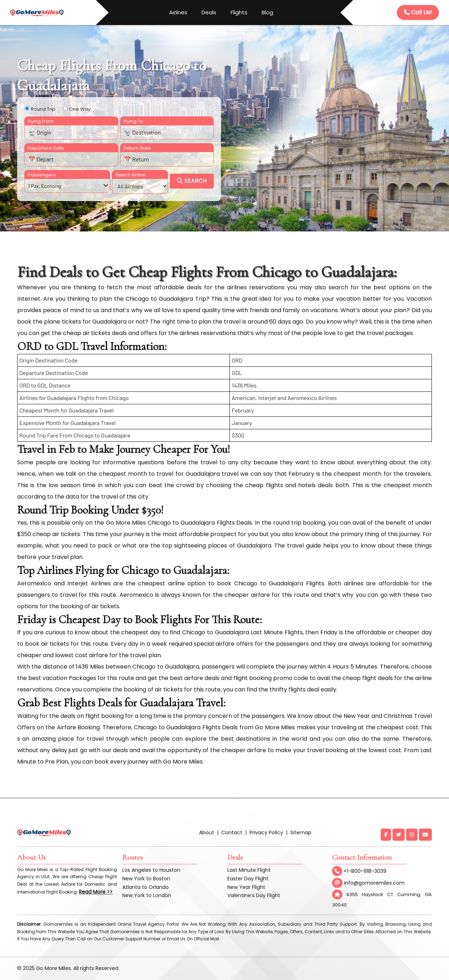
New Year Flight (246, 887)
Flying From (41, 121)
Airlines (178, 12)
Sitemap (301, 832)
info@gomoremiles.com (368, 883)
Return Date (137, 148)
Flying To (134, 121)
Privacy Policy (266, 832)
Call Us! (418, 12)
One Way (80, 109)
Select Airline (130, 175)
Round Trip (43, 109)
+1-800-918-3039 (359, 871)
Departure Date (46, 148)
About (207, 832)
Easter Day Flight (248, 879)
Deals (209, 12)
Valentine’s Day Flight (254, 895)
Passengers (42, 175)
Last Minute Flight (249, 870)
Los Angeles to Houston (151, 870)
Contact (232, 832)
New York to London (147, 895)
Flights (239, 12)
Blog (267, 12)
